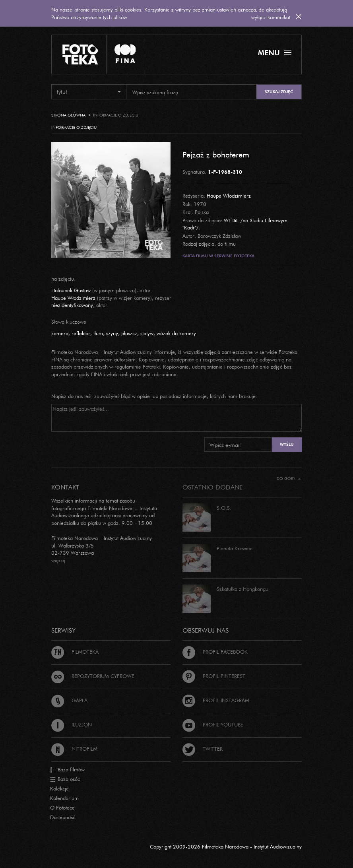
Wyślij (287, 444)
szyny (112, 333)
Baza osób (65, 779)
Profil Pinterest (214, 676)
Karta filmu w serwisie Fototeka (218, 256)
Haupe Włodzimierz (229, 196)
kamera (60, 333)
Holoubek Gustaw (71, 290)
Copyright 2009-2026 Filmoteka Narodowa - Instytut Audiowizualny (226, 847)
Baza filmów (67, 770)
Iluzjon (72, 724)
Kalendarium (64, 798)
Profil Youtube (213, 724)
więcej (58, 560)
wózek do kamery (176, 333)
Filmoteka (75, 652)
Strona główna (68, 115)
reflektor (81, 333)
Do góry (289, 479)
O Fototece (62, 808)
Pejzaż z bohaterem (216, 154)
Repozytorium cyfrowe (93, 676)
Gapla (69, 700)
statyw (147, 333)
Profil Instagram (216, 700)
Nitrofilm (74, 749)
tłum (98, 333)
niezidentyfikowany (72, 305)
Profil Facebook (215, 652)
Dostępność (63, 817)
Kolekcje (59, 788)
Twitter (203, 749)
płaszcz (129, 333)
